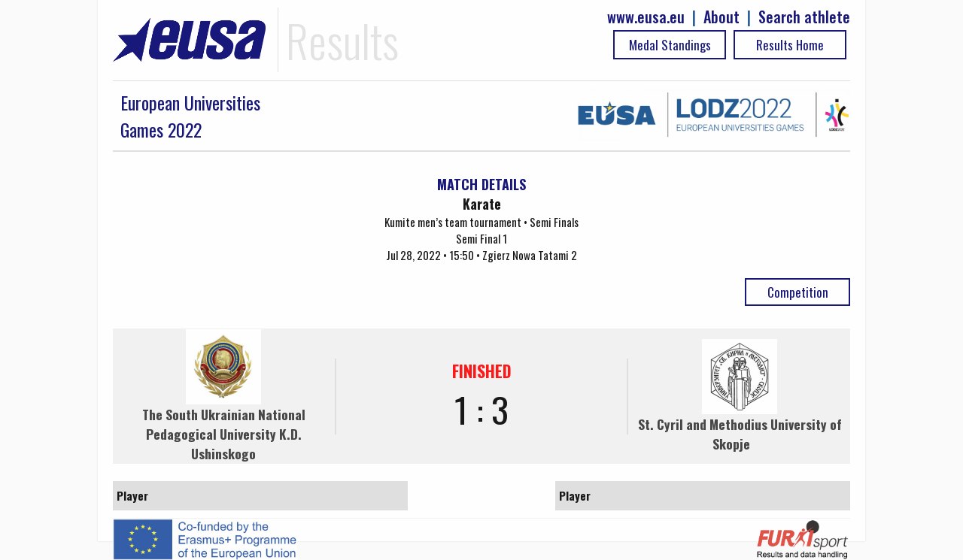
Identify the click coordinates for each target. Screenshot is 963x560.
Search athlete (804, 17)
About (721, 17)
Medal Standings (670, 45)
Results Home (790, 45)
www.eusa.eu (646, 17)
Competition (798, 292)
